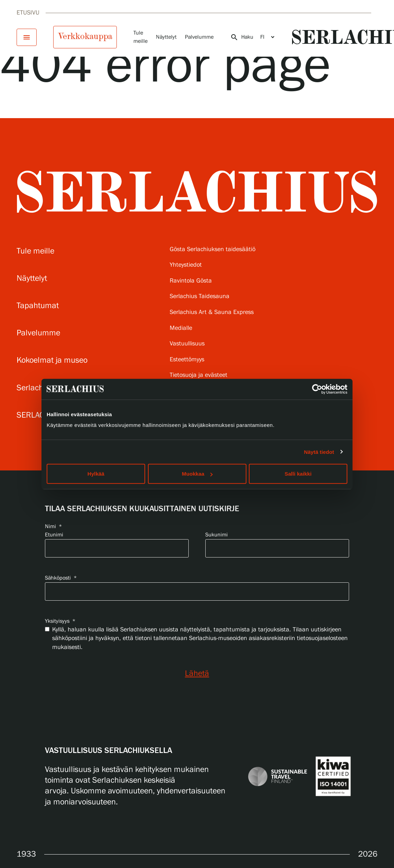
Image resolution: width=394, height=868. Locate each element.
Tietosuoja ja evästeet (199, 375)
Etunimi (54, 535)
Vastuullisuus (187, 344)
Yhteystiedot (186, 265)
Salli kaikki (298, 474)
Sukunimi (217, 535)
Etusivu (28, 13)
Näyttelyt (166, 37)
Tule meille (35, 251)
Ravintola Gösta (191, 281)
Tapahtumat (38, 306)
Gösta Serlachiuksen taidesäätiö (213, 250)
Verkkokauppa (85, 36)
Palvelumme (199, 37)
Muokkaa (197, 474)
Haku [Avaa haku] (242, 37)
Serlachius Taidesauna (200, 297)
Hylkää (96, 474)
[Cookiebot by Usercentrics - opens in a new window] (317, 389)
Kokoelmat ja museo (52, 360)
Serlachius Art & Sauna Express (212, 312)
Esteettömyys (187, 360)
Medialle (181, 328)
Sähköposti (61, 578)
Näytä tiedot (319, 452)
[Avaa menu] (27, 37)
